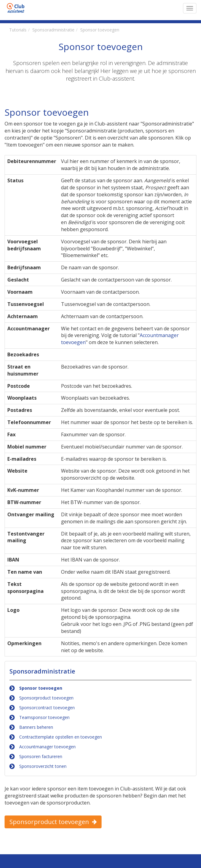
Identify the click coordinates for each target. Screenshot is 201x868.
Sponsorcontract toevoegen (47, 708)
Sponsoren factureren (41, 756)
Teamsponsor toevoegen (44, 717)
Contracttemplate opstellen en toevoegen (61, 737)
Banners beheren (36, 727)
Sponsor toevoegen (41, 688)
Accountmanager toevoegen (47, 747)
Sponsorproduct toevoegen (46, 698)
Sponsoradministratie (42, 671)
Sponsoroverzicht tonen (43, 766)
